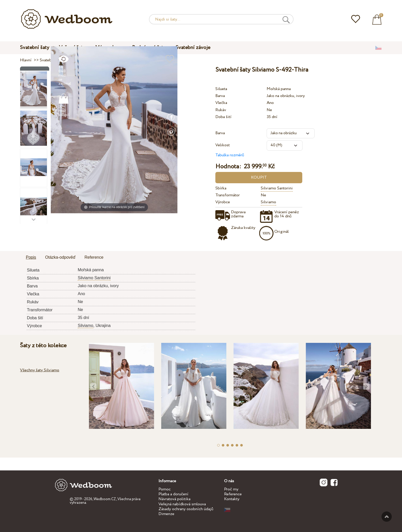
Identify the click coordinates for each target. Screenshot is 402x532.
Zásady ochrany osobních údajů (186, 509)
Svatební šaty (35, 48)
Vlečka (221, 103)
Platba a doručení (173, 494)
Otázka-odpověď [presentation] (60, 257)
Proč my (231, 489)
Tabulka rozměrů (230, 155)
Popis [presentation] (31, 257)
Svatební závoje (193, 48)
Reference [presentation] (94, 257)
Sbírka (221, 188)
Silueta (221, 89)
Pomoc (165, 489)
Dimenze (166, 514)
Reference (233, 494)
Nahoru (387, 517)
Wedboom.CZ (105, 499)
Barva (220, 96)
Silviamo (268, 202)
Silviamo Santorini (277, 188)
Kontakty (232, 499)
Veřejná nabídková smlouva (182, 504)
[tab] (31, 258)
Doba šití (223, 117)
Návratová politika (174, 499)
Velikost (223, 145)
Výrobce (223, 202)
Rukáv (221, 110)
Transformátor (228, 195)
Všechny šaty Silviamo (40, 370)
